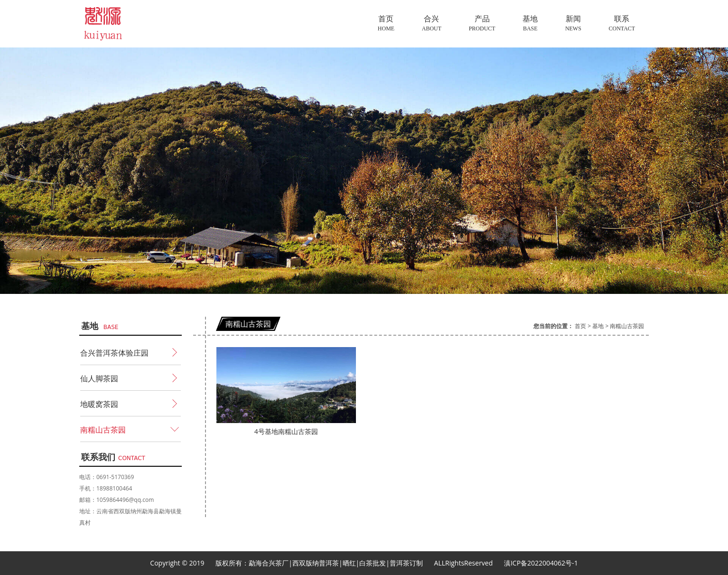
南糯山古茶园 (103, 430)
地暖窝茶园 (99, 404)
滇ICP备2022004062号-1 (541, 563)
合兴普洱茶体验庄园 (114, 353)
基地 (598, 326)
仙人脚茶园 (99, 378)
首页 (580, 326)
